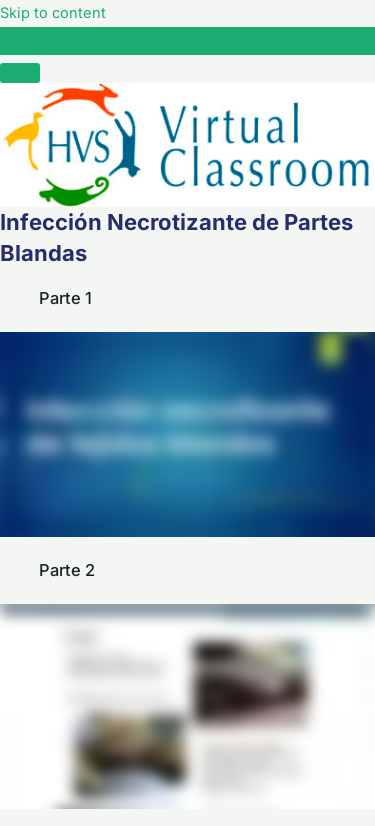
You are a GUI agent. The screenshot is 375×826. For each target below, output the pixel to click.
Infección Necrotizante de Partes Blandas (188, 40)
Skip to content (53, 13)
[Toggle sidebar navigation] (20, 45)
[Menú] (20, 73)
